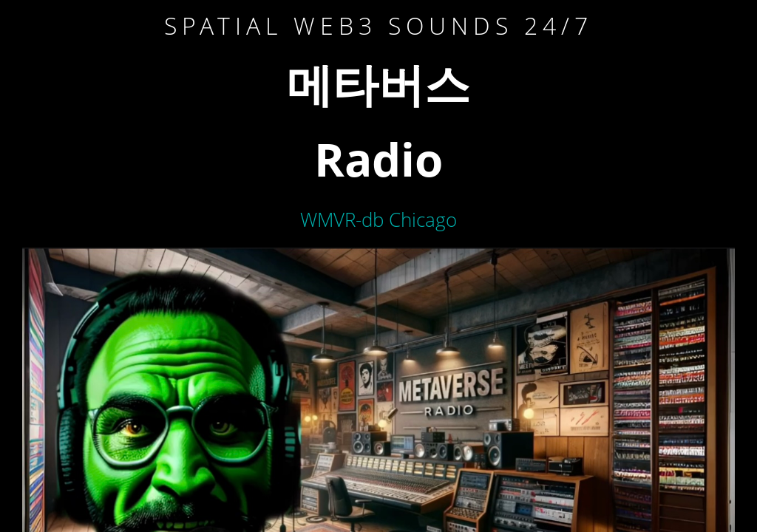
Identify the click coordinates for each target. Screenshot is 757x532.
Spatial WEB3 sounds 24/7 (378, 25)
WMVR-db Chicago (378, 219)
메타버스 (378, 83)
